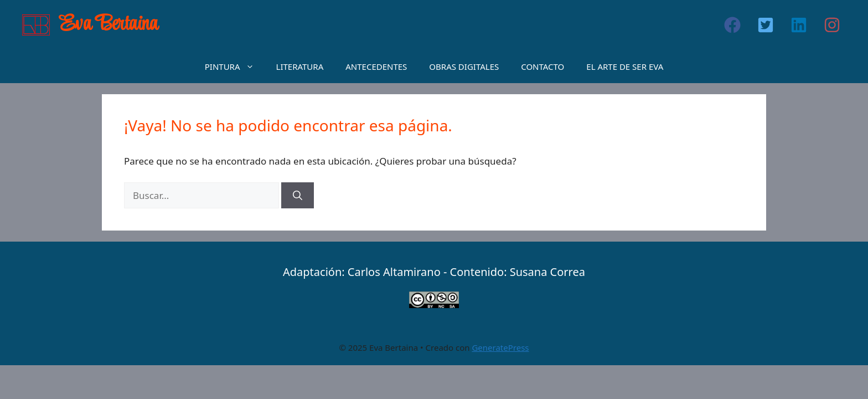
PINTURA (235, 66)
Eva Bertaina (109, 25)
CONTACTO (542, 66)
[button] (732, 25)
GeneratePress (500, 347)
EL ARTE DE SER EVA (625, 66)
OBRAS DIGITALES (464, 66)
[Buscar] (298, 196)
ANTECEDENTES (376, 66)
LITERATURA (300, 66)
